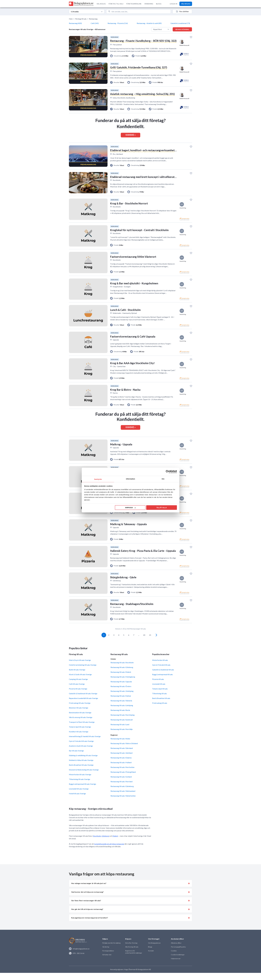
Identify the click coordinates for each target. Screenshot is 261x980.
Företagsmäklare (108, 958)
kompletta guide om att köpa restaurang (109, 851)
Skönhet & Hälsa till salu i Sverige (81, 767)
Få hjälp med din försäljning (111, 950)
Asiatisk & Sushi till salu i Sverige (81, 753)
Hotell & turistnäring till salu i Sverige (83, 672)
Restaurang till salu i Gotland (121, 784)
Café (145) (95, 23)
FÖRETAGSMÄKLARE (134, 4)
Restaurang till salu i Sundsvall (122, 727)
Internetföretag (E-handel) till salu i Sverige (85, 743)
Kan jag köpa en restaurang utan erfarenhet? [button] (90, 925)
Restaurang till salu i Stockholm (122, 670)
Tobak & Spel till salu (160, 696)
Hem (71, 19)
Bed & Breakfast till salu (161, 705)
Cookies (174, 958)
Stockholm (97, 843)
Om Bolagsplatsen (154, 950)
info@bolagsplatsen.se (79, 956)
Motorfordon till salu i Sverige (80, 782)
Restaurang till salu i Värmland (122, 755)
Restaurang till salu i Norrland (122, 789)
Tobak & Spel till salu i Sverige (80, 734)
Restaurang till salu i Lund (120, 732)
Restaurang (93, 19)
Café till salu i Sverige (77, 691)
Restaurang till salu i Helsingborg (123, 684)
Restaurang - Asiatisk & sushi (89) (149, 23)
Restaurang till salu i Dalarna (121, 765)
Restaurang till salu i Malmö (121, 679)
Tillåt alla (162, 508)
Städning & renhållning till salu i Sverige (83, 763)
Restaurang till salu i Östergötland (123, 779)
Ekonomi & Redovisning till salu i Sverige (84, 777)
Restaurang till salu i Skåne (120, 746)
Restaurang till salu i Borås (120, 717)
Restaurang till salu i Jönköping (122, 698)
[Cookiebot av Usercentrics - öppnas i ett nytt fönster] (167, 472)
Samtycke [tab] (98, 479)
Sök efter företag (131, 950)
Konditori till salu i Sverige (79, 739)
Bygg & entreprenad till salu (162, 682)
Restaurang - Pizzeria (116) (118, 23)
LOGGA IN (174, 4)
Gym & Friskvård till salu (161, 672)
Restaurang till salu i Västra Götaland (124, 751)
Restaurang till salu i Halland (121, 770)
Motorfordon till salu (160, 667)
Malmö (115, 843)
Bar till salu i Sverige (76, 758)
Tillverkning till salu (159, 701)
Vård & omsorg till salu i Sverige (81, 724)
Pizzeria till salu (158, 686)
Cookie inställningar (178, 962)
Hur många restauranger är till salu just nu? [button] (89, 891)
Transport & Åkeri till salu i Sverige (82, 729)
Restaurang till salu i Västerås (121, 708)
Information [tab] (130, 479)
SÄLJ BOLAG (101, 4)
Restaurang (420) (75, 23)
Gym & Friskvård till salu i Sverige (81, 748)
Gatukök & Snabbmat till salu (163, 677)
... (139, 642)
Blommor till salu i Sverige (79, 715)
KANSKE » (131, 136)
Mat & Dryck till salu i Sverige (80, 667)
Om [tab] (163, 479)
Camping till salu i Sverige (78, 686)
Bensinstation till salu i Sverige (80, 720)
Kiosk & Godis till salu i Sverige (80, 682)
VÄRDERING (149, 4)
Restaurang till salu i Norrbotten (122, 774)
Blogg (150, 954)
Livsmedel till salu (159, 691)
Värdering (106, 954)
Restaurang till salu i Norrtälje (122, 736)
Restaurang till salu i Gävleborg (122, 793)
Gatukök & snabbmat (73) (180, 23)
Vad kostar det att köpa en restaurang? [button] (87, 899)
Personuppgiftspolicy (178, 954)
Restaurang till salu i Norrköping (123, 722)
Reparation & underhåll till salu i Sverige (83, 705)
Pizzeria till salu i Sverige (78, 696)
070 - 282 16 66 (77, 960)
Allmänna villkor (176, 950)
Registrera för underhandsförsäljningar (133, 959)
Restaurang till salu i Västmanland (123, 798)
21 (150, 642)
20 (144, 642)
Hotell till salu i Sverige (77, 801)
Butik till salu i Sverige (77, 677)
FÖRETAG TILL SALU (116, 4)
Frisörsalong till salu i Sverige (80, 710)
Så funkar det (107, 962)
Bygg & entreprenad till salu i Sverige (82, 791)
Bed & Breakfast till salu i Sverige (81, 772)
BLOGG (159, 4)
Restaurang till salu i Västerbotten (123, 803)
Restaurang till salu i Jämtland (122, 760)
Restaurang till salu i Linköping (122, 713)
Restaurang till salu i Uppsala (121, 689)
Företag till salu (81, 19)
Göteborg (105, 843)
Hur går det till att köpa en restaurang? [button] (87, 916)
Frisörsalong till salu (160, 710)
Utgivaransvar (176, 966)
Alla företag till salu (132, 954)
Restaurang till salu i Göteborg (122, 674)
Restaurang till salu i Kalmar (121, 703)
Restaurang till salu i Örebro (121, 693)
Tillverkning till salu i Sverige (80, 786)
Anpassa (130, 508)
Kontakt (151, 958)
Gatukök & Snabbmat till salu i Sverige (83, 701)
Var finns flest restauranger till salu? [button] (86, 908)
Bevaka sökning (182, 29)
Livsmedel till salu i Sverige (79, 796)
